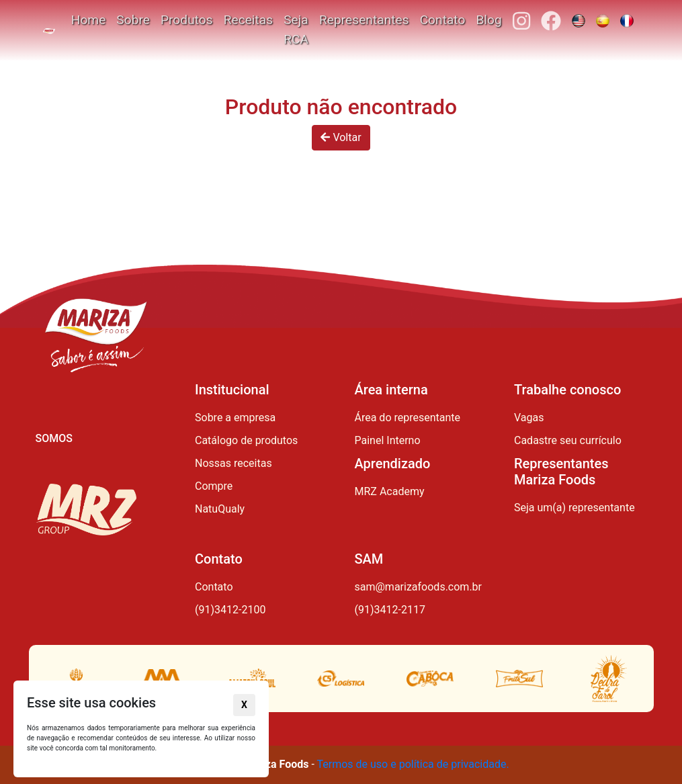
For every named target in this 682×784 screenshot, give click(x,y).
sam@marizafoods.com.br (419, 587)
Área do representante (408, 418)
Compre (214, 486)
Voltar (341, 137)
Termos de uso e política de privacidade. (413, 764)
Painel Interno (388, 440)
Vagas (529, 418)
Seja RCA (296, 30)
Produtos (187, 20)
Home (89, 20)
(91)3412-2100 (230, 610)
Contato (443, 20)
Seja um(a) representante (574, 508)
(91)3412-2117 (390, 610)
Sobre (133, 20)
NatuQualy (220, 509)
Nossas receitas (233, 463)
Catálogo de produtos (246, 440)
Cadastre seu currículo (568, 440)
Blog (488, 20)
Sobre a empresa (235, 418)
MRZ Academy (390, 491)
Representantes (364, 20)
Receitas (249, 20)
